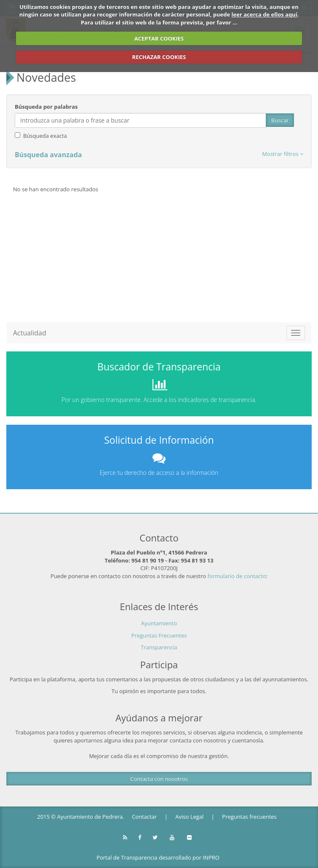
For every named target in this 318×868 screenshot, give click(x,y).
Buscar (280, 120)
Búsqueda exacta (45, 136)
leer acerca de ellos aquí (265, 14)
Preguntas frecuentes (249, 817)
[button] (283, 154)
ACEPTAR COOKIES (159, 38)
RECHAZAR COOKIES (159, 57)
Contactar (144, 817)
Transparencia (159, 647)
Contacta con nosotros (159, 779)
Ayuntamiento (159, 623)
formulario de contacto (237, 576)
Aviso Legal (189, 817)
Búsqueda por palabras (46, 107)
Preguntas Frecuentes (159, 635)
